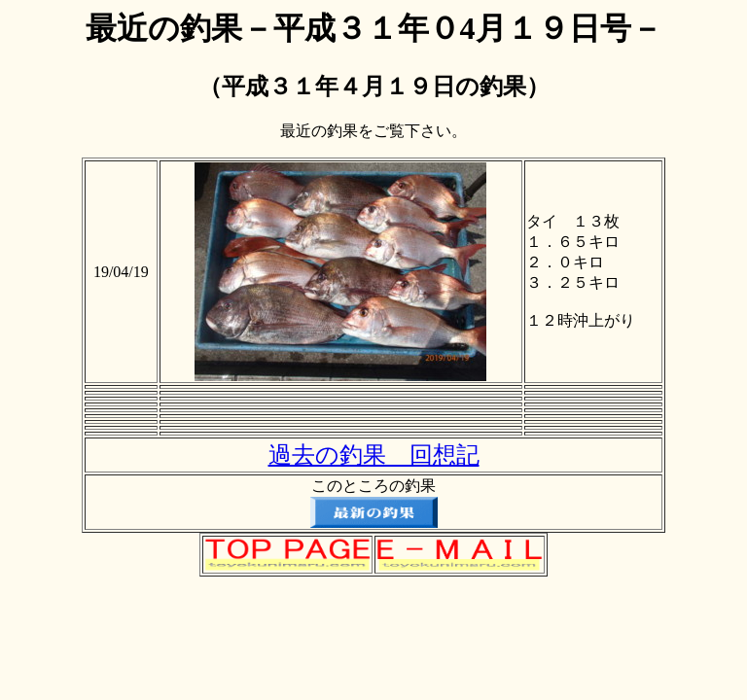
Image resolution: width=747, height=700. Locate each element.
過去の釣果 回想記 (374, 455)
